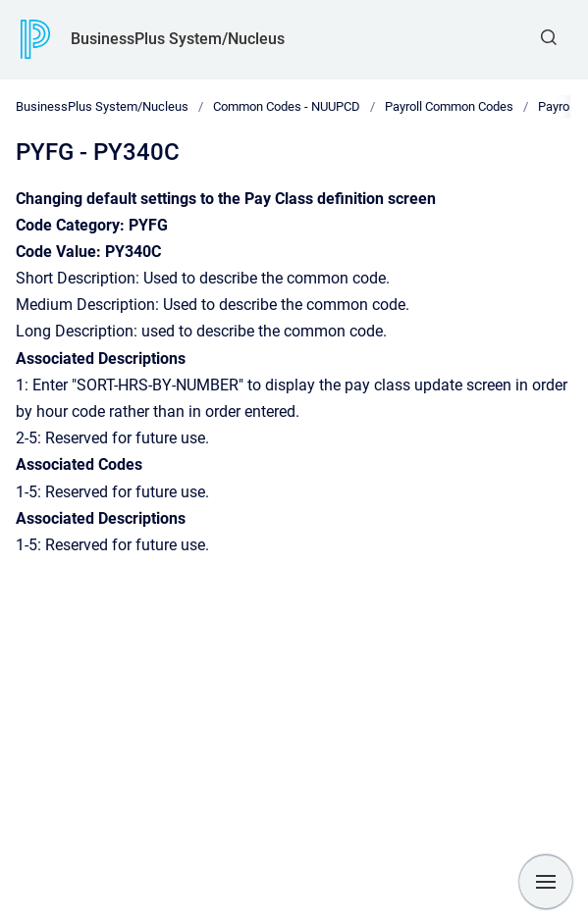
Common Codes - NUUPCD (287, 106)
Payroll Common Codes (449, 106)
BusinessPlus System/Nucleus (178, 39)
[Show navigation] (546, 882)
